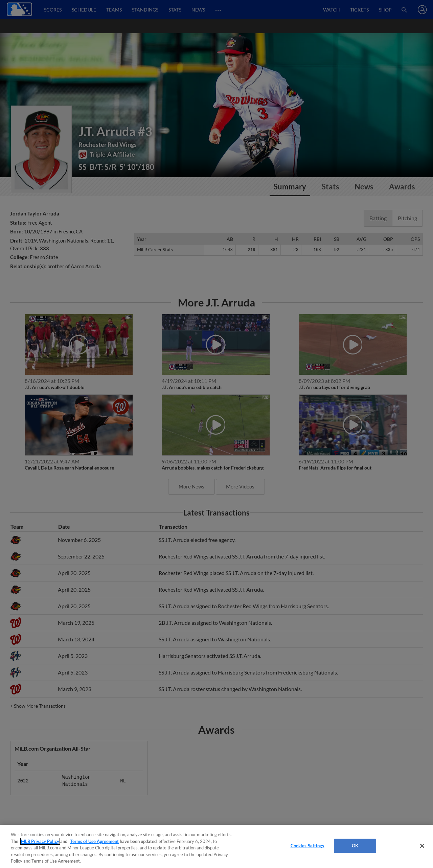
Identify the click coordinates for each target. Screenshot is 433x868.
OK (355, 846)
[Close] (422, 846)
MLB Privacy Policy (40, 841)
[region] (216, 846)
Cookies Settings (307, 846)
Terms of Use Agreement (94, 841)
